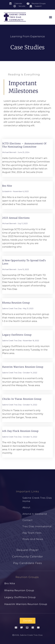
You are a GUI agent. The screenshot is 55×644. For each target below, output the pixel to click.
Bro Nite (7, 186)
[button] (50, 17)
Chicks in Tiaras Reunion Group (22, 399)
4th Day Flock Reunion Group (20, 431)
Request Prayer (28, 550)
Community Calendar (28, 557)
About (26, 507)
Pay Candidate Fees (28, 563)
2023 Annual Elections (16, 218)
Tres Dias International (37, 526)
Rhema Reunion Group (16, 303)
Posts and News (33, 539)
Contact (27, 520)
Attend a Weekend (35, 514)
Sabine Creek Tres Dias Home (37, 499)
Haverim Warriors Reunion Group (23, 367)
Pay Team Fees (32, 533)
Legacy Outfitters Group (17, 335)
